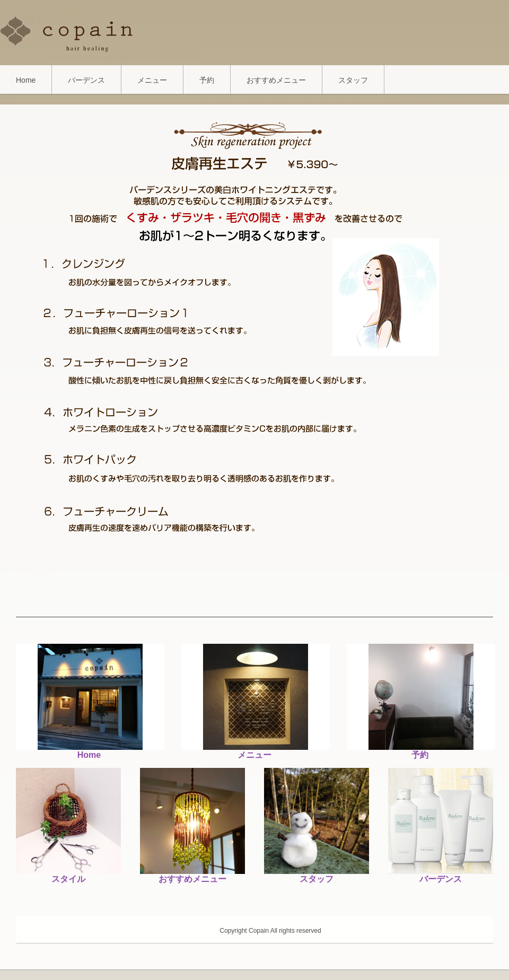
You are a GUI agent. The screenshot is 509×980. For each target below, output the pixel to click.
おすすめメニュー (276, 80)
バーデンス (86, 80)
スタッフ (353, 80)
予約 (207, 80)
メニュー (152, 80)
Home (26, 80)
